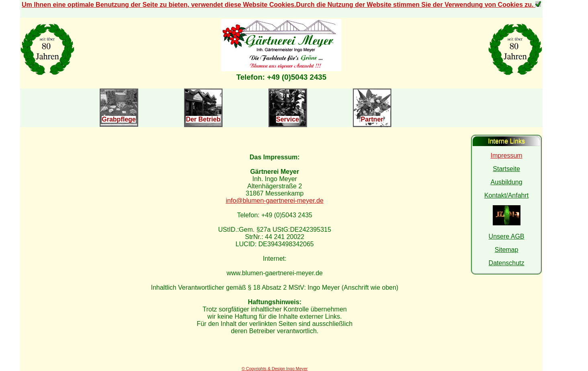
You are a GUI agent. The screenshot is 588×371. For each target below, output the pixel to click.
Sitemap (507, 250)
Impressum (507, 156)
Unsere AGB (507, 236)
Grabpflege (119, 119)
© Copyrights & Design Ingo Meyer (275, 369)
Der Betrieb (203, 119)
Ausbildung (506, 182)
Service (288, 119)
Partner (372, 119)
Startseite (506, 169)
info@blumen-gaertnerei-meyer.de (275, 201)
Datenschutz (507, 263)
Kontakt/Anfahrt (506, 195)
